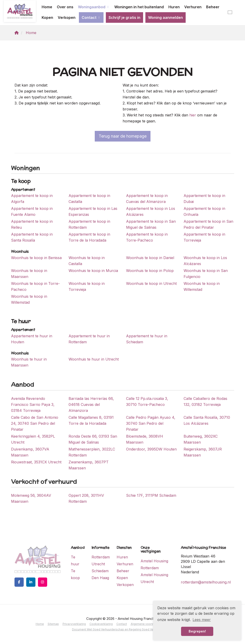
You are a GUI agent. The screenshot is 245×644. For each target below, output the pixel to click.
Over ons (65, 7)
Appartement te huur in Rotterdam (89, 339)
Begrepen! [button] (197, 631)
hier (193, 115)
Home (47, 7)
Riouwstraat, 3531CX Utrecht (36, 462)
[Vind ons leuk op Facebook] (19, 582)
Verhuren (193, 7)
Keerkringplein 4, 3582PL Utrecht (33, 439)
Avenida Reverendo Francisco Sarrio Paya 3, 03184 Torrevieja (33, 404)
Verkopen (67, 17)
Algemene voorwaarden (147, 624)
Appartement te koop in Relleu (32, 224)
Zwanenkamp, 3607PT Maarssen (89, 465)
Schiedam (100, 571)
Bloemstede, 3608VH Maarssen (145, 439)
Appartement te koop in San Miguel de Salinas (151, 224)
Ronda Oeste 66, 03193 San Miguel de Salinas (93, 439)
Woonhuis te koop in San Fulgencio (206, 274)
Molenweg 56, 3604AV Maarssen (31, 498)
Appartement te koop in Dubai (204, 199)
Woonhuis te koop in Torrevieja (87, 286)
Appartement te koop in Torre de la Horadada (89, 237)
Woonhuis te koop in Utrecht (151, 283)
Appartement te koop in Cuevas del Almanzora (147, 199)
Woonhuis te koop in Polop (150, 271)
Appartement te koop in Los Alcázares (151, 211)
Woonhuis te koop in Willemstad (202, 286)
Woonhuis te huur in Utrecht (94, 359)
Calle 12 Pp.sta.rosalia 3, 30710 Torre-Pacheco (147, 401)
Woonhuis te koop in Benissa (36, 258)
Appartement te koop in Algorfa (32, 199)
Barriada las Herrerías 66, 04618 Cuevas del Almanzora (91, 404)
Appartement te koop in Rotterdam (89, 224)
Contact (91, 17)
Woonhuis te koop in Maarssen (29, 274)
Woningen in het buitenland (139, 7)
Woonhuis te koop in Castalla (87, 261)
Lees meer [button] (202, 620)
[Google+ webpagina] (43, 582)
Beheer (213, 7)
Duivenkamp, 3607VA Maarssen (30, 452)
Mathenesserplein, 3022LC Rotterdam (92, 452)
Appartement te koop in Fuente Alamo (32, 211)
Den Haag (100, 578)
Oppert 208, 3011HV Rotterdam (86, 498)
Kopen (47, 17)
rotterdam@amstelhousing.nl (206, 582)
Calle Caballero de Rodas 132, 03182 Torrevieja (205, 401)
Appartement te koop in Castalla (89, 199)
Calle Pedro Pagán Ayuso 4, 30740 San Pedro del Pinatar (151, 423)
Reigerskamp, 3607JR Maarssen (203, 452)
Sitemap (53, 624)
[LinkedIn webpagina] (31, 582)
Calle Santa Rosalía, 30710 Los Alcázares (207, 420)
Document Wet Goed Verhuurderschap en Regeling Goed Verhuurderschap (122, 629)
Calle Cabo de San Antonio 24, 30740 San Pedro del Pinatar (35, 423)
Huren (174, 7)
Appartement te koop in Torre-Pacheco (147, 237)
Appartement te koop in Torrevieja (204, 237)
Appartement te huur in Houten (32, 339)
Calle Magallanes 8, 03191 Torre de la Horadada (91, 420)
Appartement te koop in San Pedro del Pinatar (208, 224)
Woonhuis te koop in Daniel (150, 258)
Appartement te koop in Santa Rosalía (32, 237)
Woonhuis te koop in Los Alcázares (205, 261)
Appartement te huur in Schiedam (147, 339)
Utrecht (98, 564)
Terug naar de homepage (123, 136)
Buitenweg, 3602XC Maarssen (201, 439)
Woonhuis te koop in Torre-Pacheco (35, 286)
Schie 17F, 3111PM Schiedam (151, 495)
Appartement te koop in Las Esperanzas (93, 211)
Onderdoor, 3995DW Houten (151, 449)
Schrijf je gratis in (124, 17)
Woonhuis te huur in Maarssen (29, 362)
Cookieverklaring (101, 624)
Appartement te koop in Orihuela (204, 211)
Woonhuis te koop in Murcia (93, 271)
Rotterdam (101, 557)
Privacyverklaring (74, 624)
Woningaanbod (94, 7)
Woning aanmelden (166, 17)
